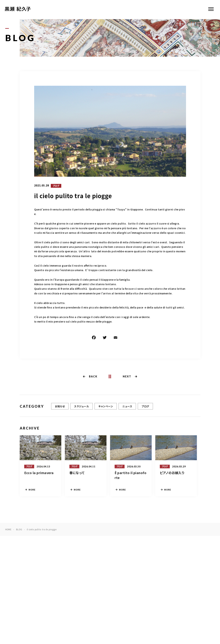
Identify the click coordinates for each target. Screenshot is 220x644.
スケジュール (82, 407)
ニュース (127, 407)
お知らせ (60, 407)
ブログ (56, 186)
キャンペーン (106, 407)
